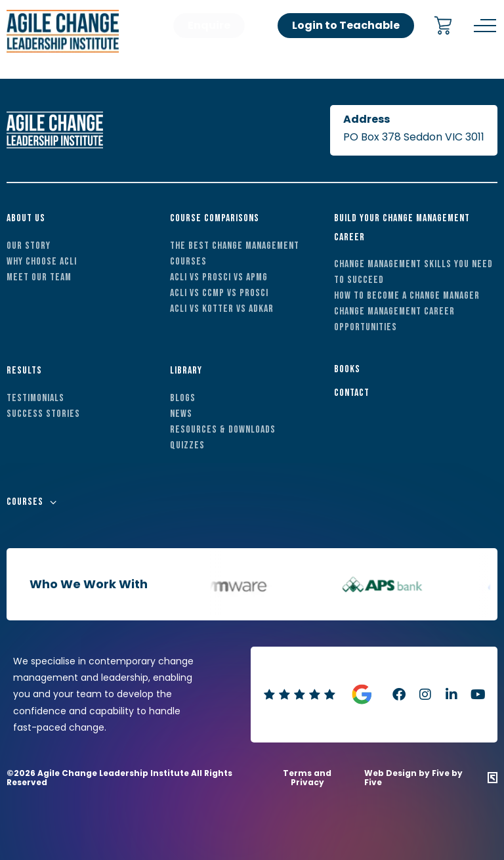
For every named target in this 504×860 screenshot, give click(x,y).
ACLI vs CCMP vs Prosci (219, 293)
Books (347, 369)
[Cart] (443, 27)
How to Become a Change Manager (407, 296)
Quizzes (187, 445)
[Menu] (485, 26)
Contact (352, 393)
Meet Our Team (39, 277)
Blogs (183, 398)
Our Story (29, 246)
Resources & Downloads (223, 430)
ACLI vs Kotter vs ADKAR (222, 309)
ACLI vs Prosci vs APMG (219, 277)
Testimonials (35, 398)
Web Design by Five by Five (413, 778)
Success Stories (43, 414)
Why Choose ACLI (42, 262)
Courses (25, 502)
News (181, 414)
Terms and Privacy (307, 778)
